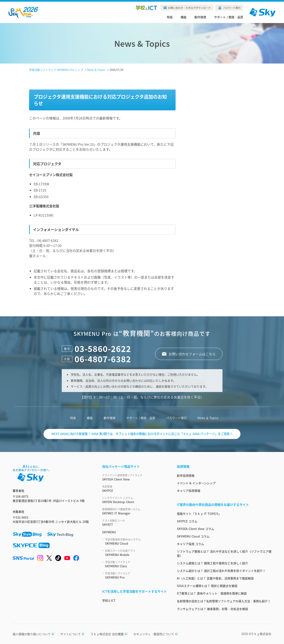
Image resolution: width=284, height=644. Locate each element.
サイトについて (72, 634)
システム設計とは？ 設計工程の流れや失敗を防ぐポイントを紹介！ (221, 571)
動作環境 (200, 17)
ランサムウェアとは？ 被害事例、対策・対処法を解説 (212, 609)
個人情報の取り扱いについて (33, 634)
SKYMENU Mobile (136, 553)
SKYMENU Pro (136, 575)
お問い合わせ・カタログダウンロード (189, 8)
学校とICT (109, 600)
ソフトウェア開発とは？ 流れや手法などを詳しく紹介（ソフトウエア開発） (224, 553)
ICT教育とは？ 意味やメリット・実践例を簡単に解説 (212, 593)
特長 (170, 17)
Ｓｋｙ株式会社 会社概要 (109, 634)
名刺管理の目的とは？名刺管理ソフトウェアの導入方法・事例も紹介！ (224, 601)
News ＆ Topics (208, 418)
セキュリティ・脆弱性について (156, 634)
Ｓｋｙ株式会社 (261, 634)
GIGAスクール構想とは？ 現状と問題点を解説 (207, 586)
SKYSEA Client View (134, 477)
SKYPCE (134, 489)
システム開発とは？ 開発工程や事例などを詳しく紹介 (212, 563)
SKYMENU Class (136, 564)
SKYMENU (109, 532)
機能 (184, 17)
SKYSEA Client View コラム (195, 529)
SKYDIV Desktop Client (134, 500)
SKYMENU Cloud (136, 541)
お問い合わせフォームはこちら (192, 354)
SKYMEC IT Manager (134, 511)
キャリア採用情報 (189, 491)
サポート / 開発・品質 (229, 17)
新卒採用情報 (186, 475)
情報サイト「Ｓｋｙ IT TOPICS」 (199, 514)
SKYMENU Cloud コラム (193, 536)
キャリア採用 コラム (190, 544)
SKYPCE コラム (187, 521)
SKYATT (134, 523)
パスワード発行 (232, 8)
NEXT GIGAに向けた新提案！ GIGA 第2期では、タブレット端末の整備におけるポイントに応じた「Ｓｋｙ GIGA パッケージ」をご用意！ (142, 434)
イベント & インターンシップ (196, 483)
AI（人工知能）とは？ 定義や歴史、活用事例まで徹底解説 (215, 578)
